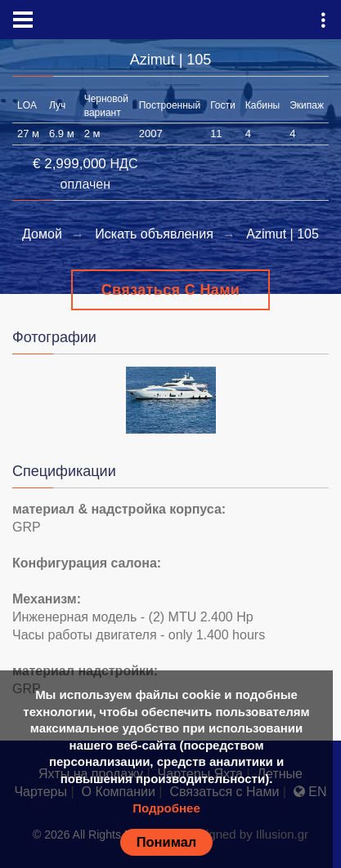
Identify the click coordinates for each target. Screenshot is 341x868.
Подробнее (166, 808)
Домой (42, 234)
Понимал (167, 842)
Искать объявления (154, 234)
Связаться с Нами (171, 290)
